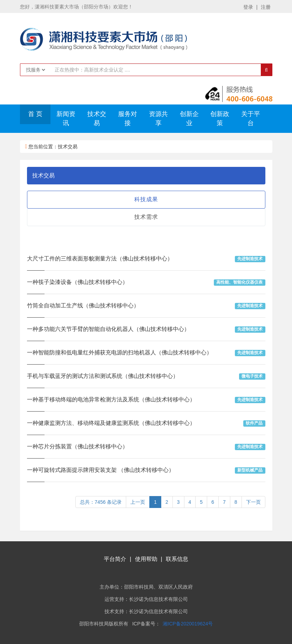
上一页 (138, 502)
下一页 (253, 502)
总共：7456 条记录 (101, 502)
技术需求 (146, 217)
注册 (266, 7)
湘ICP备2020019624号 (188, 624)
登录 (248, 7)
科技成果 (146, 199)
